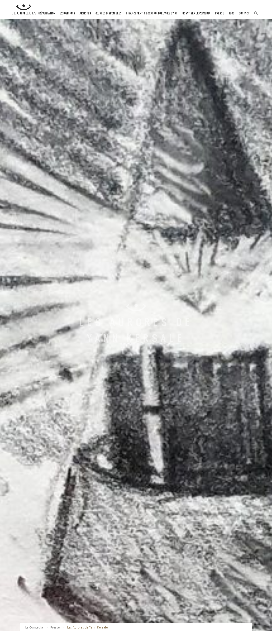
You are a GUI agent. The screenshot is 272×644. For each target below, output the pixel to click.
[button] (256, 15)
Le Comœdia (34, 627)
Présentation (47, 13)
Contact (244, 13)
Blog (231, 13)
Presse (220, 13)
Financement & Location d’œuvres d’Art (152, 13)
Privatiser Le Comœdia (196, 13)
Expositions (67, 13)
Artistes (85, 13)
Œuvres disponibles (108, 13)
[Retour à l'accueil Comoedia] (24, 10)
